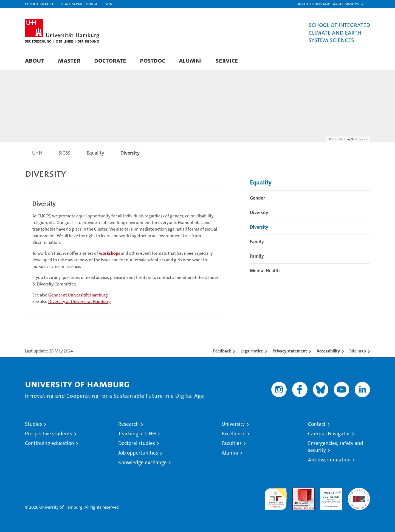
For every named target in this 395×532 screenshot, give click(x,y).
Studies (33, 424)
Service (227, 60)
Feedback (222, 351)
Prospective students (49, 434)
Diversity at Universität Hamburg (80, 302)
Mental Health (265, 271)
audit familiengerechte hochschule (276, 496)
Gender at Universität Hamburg (78, 295)
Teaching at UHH (137, 434)
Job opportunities (138, 453)
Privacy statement (290, 351)
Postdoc (153, 60)
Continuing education (50, 443)
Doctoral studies (137, 443)
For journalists (40, 4)
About (35, 60)
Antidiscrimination (329, 460)
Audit (298, 491)
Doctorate (110, 60)
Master (69, 60)
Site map (358, 351)
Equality (261, 182)
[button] (331, 4)
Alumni (190, 60)
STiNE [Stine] (110, 4)
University (233, 424)
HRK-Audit (330, 491)
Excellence (234, 434)
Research (129, 424)
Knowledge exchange (143, 462)
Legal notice (252, 351)
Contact (317, 424)
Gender (257, 198)
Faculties (232, 443)
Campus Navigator (329, 434)
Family (257, 242)
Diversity (259, 212)
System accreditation (359, 494)
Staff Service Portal (80, 4)
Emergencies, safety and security (336, 447)
